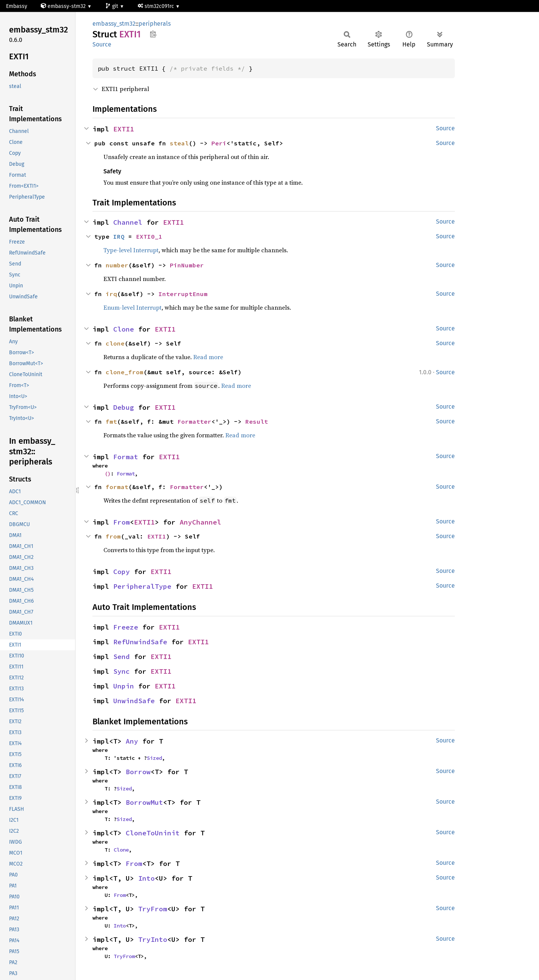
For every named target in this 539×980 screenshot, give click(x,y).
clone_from (125, 372)
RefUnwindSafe (140, 642)
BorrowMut (144, 802)
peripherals (155, 24)
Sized (154, 758)
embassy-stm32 (64, 6)
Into (146, 878)
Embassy (17, 6)
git (112, 6)
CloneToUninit (153, 833)
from (113, 536)
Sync (122, 671)
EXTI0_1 (149, 236)
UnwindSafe (134, 701)
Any (132, 741)
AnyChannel (200, 522)
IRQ (119, 236)
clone (115, 343)
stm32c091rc (157, 6)
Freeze (126, 627)
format (117, 487)
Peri (219, 143)
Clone (124, 329)
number (117, 265)
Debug (124, 407)
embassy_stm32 (114, 24)
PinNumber (187, 265)
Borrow (138, 772)
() (108, 474)
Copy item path (153, 34)
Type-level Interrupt (131, 250)
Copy (122, 572)
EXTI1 (124, 129)
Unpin (124, 686)
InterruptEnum (183, 294)
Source (102, 44)
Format (126, 457)
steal (179, 143)
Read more (208, 357)
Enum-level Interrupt (132, 307)
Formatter (194, 421)
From (122, 522)
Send (122, 657)
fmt (111, 421)
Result (257, 421)
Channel (128, 222)
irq (111, 294)
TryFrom (153, 909)
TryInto (153, 939)
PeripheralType (142, 586)
